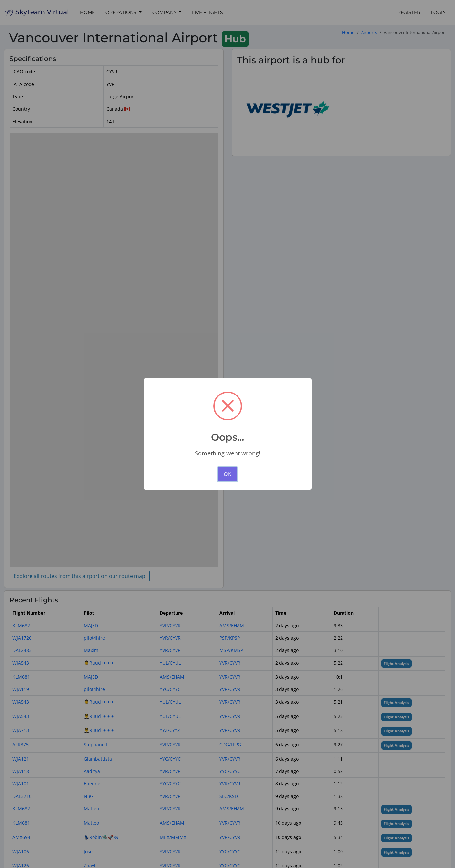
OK (227, 474)
